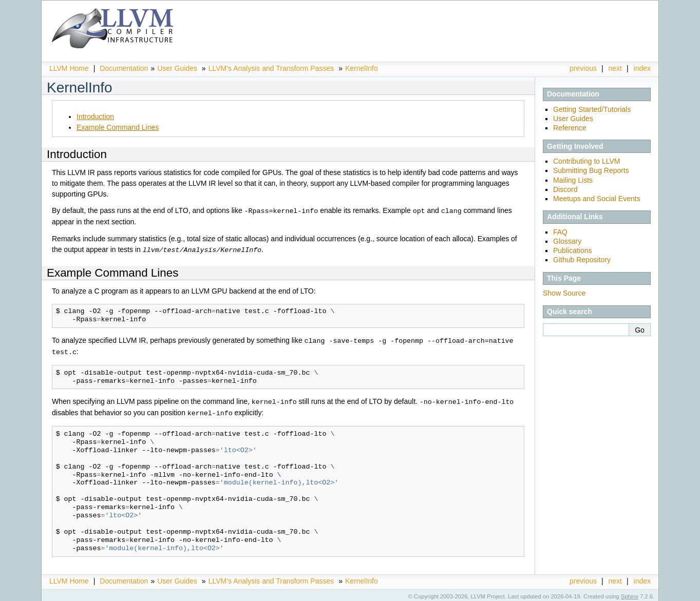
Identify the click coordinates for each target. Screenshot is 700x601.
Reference (570, 128)
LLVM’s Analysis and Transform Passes (271, 68)
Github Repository (582, 260)
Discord (565, 189)
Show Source (564, 293)
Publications (573, 250)
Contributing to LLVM (587, 161)
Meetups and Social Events (597, 199)
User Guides (177, 68)
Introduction (95, 117)
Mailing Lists (573, 180)
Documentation (124, 68)
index (642, 68)
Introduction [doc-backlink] (77, 154)
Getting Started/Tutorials (592, 109)
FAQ (560, 232)
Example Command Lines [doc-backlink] (112, 272)
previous (583, 68)
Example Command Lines (118, 127)
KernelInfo (362, 68)
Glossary (567, 241)
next (615, 68)
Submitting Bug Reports (591, 170)
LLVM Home (69, 68)
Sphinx (630, 593)
